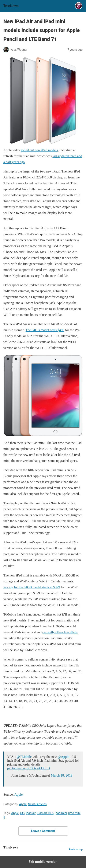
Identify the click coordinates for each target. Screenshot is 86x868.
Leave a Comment (43, 831)
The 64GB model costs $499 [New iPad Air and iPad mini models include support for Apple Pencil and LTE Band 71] (45, 330)
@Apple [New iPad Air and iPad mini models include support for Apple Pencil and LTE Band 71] (64, 757)
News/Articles (37, 804)
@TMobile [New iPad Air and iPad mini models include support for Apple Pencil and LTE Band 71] (24, 757)
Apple (23, 804)
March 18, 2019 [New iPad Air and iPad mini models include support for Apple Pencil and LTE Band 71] (62, 775)
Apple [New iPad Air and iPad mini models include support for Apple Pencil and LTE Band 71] (18, 794)
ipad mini (61, 813)
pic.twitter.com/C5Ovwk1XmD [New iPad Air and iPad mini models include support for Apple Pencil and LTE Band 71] (29, 768)
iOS (22, 813)
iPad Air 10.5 (45, 813)
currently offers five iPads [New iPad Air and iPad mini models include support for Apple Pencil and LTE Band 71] (60, 632)
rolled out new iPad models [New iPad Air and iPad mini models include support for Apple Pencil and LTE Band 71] (39, 150)
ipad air (31, 813)
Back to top (76, 849)
